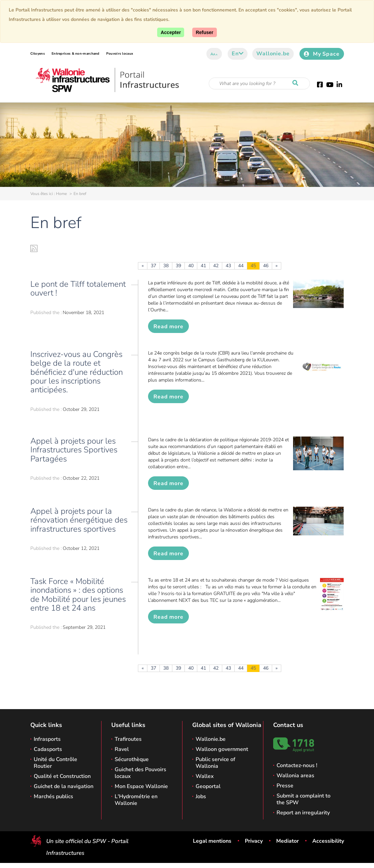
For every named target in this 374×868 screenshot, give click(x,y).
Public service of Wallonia (215, 763)
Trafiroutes (128, 739)
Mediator (287, 841)
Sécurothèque (132, 759)
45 (253, 266)
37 (153, 266)
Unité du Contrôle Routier (55, 763)
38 (166, 266)
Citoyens (38, 54)
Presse (285, 786)
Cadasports (48, 749)
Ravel (122, 749)
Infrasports (47, 739)
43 (228, 266)
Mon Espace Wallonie (141, 786)
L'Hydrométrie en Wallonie (136, 800)
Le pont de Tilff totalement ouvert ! (78, 288)
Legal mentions (212, 841)
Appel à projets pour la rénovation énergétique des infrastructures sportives (79, 520)
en (238, 54)
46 (266, 266)
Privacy (254, 841)
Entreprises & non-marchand (76, 54)
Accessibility (328, 841)
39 (178, 266)
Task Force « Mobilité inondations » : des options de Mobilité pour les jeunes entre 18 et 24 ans (78, 595)
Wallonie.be (273, 54)
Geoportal (208, 786)
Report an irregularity (303, 813)
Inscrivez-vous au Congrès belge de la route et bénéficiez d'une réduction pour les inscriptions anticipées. (77, 372)
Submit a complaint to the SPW (304, 799)
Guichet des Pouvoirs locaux (140, 773)
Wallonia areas (295, 776)
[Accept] (171, 32)
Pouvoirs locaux (120, 54)
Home (61, 194)
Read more (168, 327)
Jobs (201, 796)
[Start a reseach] (297, 83)
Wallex (205, 776)
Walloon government (222, 749)
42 (216, 266)
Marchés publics (53, 796)
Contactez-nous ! (297, 765)
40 (191, 266)
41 (203, 266)
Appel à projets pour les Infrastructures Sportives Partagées (74, 450)
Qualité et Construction (62, 776)
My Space (322, 54)
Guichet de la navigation (64, 786)
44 (241, 266)
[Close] (204, 32)
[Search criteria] (259, 83)
